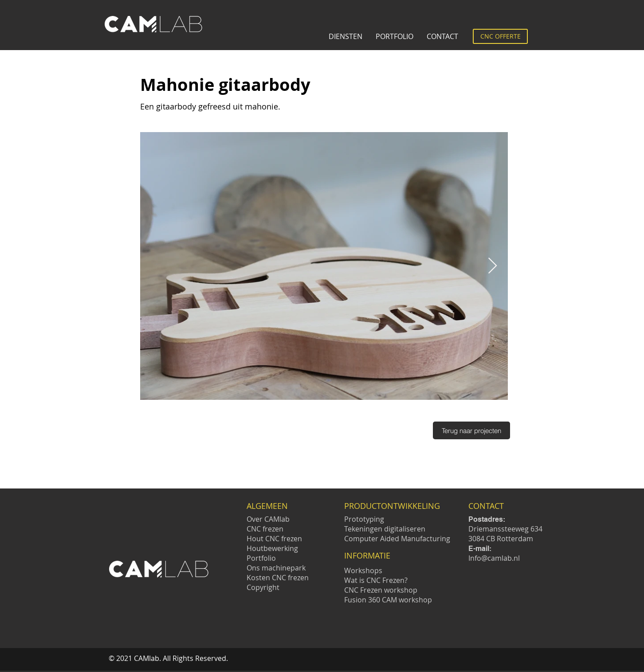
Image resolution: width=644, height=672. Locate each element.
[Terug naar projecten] (471, 430)
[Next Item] (493, 266)
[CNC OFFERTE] (500, 36)
